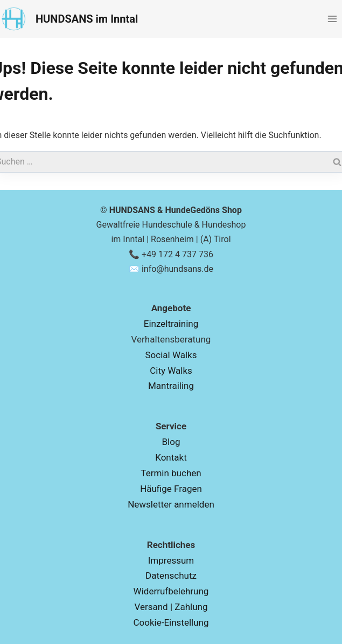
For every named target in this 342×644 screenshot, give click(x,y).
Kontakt (171, 457)
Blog (171, 442)
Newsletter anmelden (171, 504)
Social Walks (171, 355)
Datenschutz (171, 576)
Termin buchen (171, 473)
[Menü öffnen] (332, 19)
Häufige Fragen (171, 489)
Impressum (171, 560)
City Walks (171, 371)
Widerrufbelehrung (171, 591)
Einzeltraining (171, 324)
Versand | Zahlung (171, 607)
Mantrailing (171, 386)
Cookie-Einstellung (171, 622)
